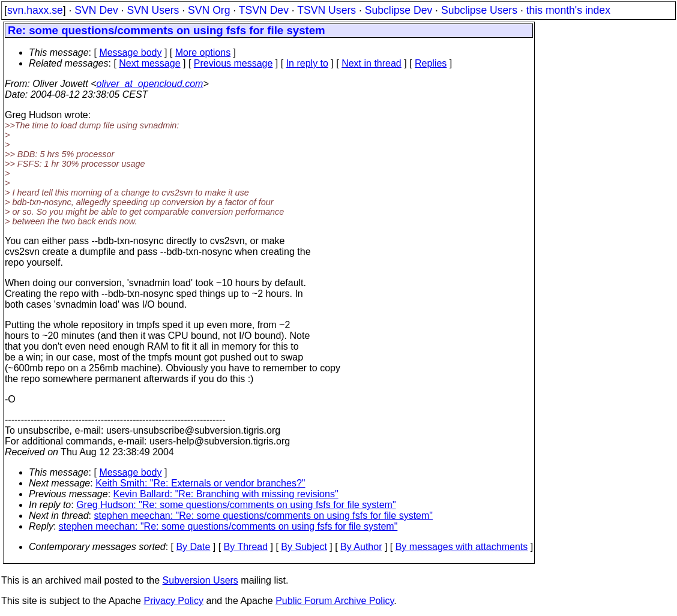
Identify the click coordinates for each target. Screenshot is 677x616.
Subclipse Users (479, 10)
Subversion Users (200, 580)
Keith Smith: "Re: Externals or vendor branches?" (200, 483)
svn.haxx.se (35, 10)
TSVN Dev (264, 10)
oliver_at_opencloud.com (149, 84)
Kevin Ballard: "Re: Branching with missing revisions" (226, 494)
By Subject (304, 547)
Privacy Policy (173, 601)
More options (203, 52)
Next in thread (372, 63)
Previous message (233, 63)
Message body (130, 52)
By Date (193, 547)
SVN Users (153, 10)
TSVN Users (326, 10)
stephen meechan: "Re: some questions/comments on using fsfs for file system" (264, 516)
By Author (361, 547)
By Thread (246, 547)
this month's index (568, 10)
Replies (431, 63)
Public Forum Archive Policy (335, 601)
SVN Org (209, 10)
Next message (149, 63)
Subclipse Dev (399, 10)
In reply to (307, 63)
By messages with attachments (462, 547)
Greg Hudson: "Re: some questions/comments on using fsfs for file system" (236, 505)
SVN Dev (96, 10)
